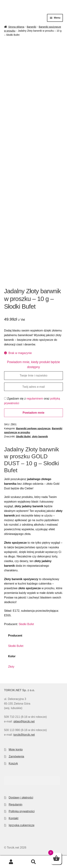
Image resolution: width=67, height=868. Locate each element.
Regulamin (16, 805)
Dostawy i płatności (21, 798)
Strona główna (16, 27)
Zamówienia (16, 756)
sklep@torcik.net (24, 721)
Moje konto (16, 749)
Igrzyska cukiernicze (22, 825)
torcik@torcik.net (24, 735)
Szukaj (33, 862)
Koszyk (13, 763)
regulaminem (35, 399)
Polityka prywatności (22, 811)
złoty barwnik (40, 437)
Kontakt (14, 818)
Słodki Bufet (23, 437)
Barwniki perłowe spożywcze (33, 428)
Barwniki (32, 27)
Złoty (11, 667)
